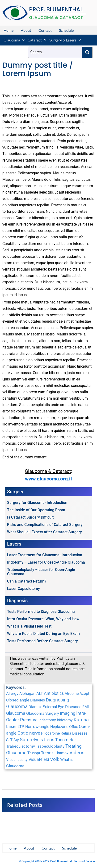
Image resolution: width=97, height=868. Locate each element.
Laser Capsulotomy (23, 589)
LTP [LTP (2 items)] (21, 727)
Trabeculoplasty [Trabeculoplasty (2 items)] (50, 746)
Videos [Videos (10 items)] (77, 753)
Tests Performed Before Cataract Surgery (42, 641)
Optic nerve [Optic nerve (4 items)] (29, 733)
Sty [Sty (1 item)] (16, 740)
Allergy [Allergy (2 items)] (12, 693)
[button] (14, 40)
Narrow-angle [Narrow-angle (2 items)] (37, 727)
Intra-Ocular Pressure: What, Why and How (43, 619)
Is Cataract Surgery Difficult (30, 517)
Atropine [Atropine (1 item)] (72, 694)
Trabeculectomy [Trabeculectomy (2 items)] (21, 746)
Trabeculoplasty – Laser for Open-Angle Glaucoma (41, 572)
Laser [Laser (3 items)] (11, 726)
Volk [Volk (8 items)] (55, 759)
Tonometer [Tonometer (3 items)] (66, 740)
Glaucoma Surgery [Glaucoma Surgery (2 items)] (43, 713)
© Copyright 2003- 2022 (34, 861)
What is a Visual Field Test (29, 626)
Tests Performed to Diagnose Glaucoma (41, 612)
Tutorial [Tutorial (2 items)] (48, 753)
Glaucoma (14, 40)
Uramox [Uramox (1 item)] (62, 753)
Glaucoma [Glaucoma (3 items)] (16, 713)
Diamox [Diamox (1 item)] (35, 707)
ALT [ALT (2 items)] (40, 693)
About (26, 30)
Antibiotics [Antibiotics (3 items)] (54, 693)
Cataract (37, 40)
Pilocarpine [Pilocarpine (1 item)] (50, 733)
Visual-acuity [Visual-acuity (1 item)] (17, 760)
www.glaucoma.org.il (48, 479)
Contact (45, 30)
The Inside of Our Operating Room (36, 510)
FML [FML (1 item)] (86, 707)
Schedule (66, 30)
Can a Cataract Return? (27, 581)
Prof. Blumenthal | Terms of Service (72, 861)
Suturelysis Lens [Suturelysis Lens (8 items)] (37, 740)
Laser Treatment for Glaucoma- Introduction (45, 555)
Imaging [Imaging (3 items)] (68, 713)
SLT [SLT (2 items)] (9, 740)
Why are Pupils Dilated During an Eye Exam (43, 634)
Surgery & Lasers (65, 40)
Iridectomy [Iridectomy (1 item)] (47, 720)
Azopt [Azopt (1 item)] (84, 694)
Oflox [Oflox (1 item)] (74, 727)
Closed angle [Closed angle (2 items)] (18, 700)
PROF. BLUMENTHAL (56, 9)
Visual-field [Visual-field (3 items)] (39, 759)
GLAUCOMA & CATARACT (56, 17)
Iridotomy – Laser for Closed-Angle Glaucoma (46, 562)
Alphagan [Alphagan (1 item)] (27, 694)
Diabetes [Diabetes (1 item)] (38, 700)
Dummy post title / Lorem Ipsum (38, 69)
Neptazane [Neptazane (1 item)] (59, 727)
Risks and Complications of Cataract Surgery (45, 525)
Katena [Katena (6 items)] (81, 720)
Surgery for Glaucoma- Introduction (37, 503)
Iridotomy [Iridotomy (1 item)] (65, 720)
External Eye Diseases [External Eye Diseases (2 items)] (62, 707)
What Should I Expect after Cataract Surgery (44, 532)
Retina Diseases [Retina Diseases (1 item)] (74, 733)
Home (8, 30)
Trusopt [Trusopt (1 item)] (34, 753)
